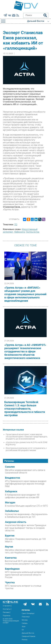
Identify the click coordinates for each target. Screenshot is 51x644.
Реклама (6, 612)
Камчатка (11, 558)
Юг (23, 630)
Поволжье (26, 617)
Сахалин (10, 467)
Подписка (7, 616)
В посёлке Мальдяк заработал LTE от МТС (26, 506)
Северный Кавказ (28, 636)
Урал (24, 627)
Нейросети (20, 232)
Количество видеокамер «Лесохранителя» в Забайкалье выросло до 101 (26, 516)
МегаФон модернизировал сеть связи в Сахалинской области (25, 471)
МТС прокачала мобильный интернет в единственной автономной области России (25, 575)
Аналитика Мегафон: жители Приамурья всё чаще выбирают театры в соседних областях (26, 528)
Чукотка (10, 582)
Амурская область (16, 522)
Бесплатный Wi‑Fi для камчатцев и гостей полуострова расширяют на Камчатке (26, 562)
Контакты (7, 609)
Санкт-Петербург (28, 613)
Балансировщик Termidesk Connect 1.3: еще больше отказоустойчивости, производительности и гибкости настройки (25, 409)
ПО (16, 225)
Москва (25, 620)
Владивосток (13, 478)
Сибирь (25, 623)
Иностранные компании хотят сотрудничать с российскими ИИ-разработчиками (26, 449)
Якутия (9, 547)
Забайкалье (12, 511)
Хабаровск (11, 491)
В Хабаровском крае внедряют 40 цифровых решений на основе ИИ (22, 496)
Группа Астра (33, 232)
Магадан (10, 503)
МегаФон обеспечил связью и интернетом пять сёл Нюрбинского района (26, 551)
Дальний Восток (28, 633)
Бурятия (10, 536)
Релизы (25, 640)
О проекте (7, 606)
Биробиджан (12, 569)
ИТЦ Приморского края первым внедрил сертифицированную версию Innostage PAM (26, 484)
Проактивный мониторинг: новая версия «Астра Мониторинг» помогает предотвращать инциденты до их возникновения (27, 437)
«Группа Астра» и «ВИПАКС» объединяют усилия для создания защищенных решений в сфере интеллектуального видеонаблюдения (25, 294)
